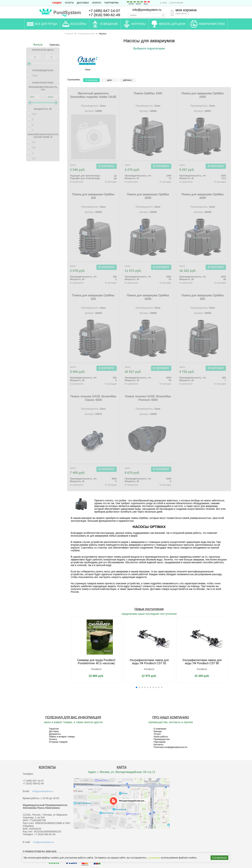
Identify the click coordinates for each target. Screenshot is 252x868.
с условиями (154, 858)
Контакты (159, 744)
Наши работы (161, 737)
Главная (69, 34)
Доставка (83, 3)
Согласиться (219, 858)
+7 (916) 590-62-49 (104, 15)
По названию (91, 80)
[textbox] (147, 15)
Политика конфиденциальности (170, 747)
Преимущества (162, 739)
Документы (55, 734)
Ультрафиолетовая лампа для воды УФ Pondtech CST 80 (202, 662)
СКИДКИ (57, 3)
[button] (136, 687)
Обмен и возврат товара (62, 737)
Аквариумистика (86, 34)
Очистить (55, 45)
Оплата (97, 3)
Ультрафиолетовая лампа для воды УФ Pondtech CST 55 (149, 662)
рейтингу (127, 80)
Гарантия (54, 729)
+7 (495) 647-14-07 (104, 11)
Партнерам (111, 3)
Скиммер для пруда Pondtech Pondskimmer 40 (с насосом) (96, 662)
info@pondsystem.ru (147, 10)
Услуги (69, 3)
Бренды (158, 731)
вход (164, 3)
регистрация (177, 3)
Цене (109, 80)
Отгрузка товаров (58, 742)
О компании (160, 729)
